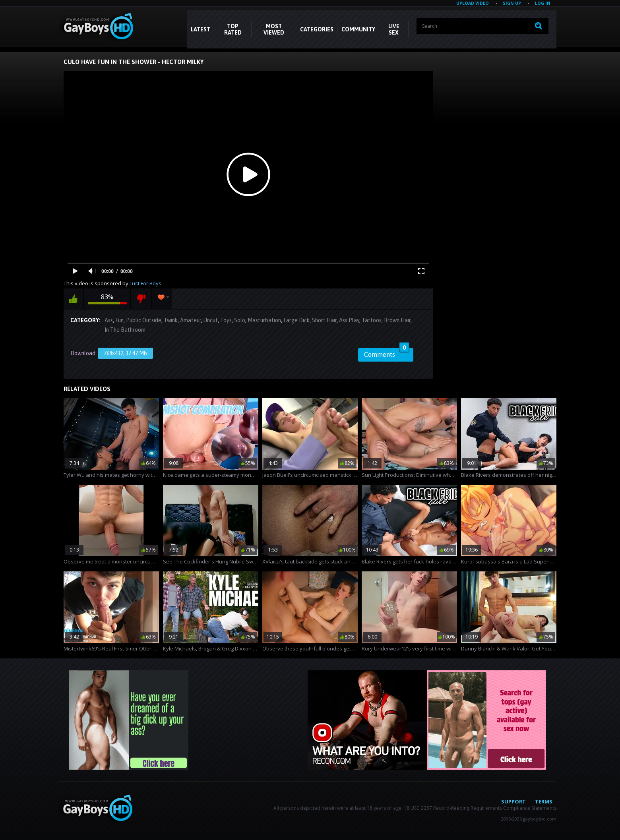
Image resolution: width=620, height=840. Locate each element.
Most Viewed (274, 29)
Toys (226, 320)
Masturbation (264, 320)
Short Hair (324, 320)
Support (513, 801)
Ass (109, 320)
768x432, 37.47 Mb (125, 353)
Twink (171, 320)
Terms (544, 801)
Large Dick (296, 320)
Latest (201, 29)
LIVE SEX (394, 29)
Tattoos (372, 320)
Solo (240, 320)
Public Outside (144, 320)
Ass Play (349, 320)
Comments (387, 353)
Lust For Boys (145, 283)
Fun (119, 320)
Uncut (211, 320)
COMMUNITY (358, 29)
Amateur (191, 320)
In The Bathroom (125, 330)
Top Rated (233, 29)
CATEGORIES (317, 29)
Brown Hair (397, 320)
